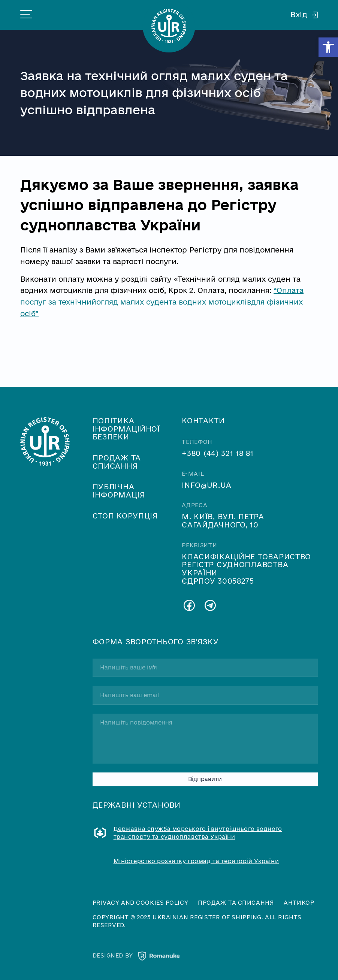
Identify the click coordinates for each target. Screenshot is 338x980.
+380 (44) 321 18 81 (218, 453)
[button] (328, 47)
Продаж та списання (117, 462)
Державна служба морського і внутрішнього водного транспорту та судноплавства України (198, 833)
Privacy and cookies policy (141, 903)
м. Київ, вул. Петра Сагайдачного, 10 (223, 521)
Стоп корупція (125, 516)
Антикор (299, 903)
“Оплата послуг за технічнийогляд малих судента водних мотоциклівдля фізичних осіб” (162, 302)
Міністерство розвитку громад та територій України (196, 861)
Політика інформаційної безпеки (126, 429)
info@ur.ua (206, 485)
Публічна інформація (119, 491)
